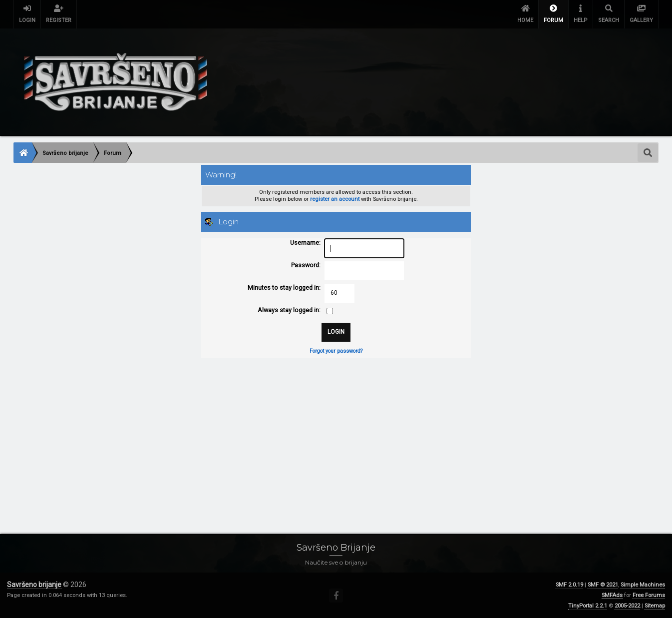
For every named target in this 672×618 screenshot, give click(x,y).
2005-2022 (627, 606)
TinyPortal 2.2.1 (588, 606)
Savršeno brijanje (34, 585)
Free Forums (649, 595)
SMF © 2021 (603, 585)
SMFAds (612, 595)
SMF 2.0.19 (569, 585)
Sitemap (655, 606)
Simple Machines (643, 585)
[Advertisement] (313, 436)
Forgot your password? (336, 351)
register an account (335, 199)
